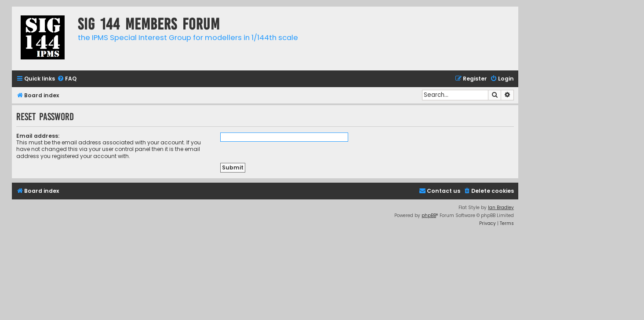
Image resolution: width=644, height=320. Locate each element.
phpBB (429, 215)
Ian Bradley (501, 208)
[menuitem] (67, 79)
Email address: (38, 136)
